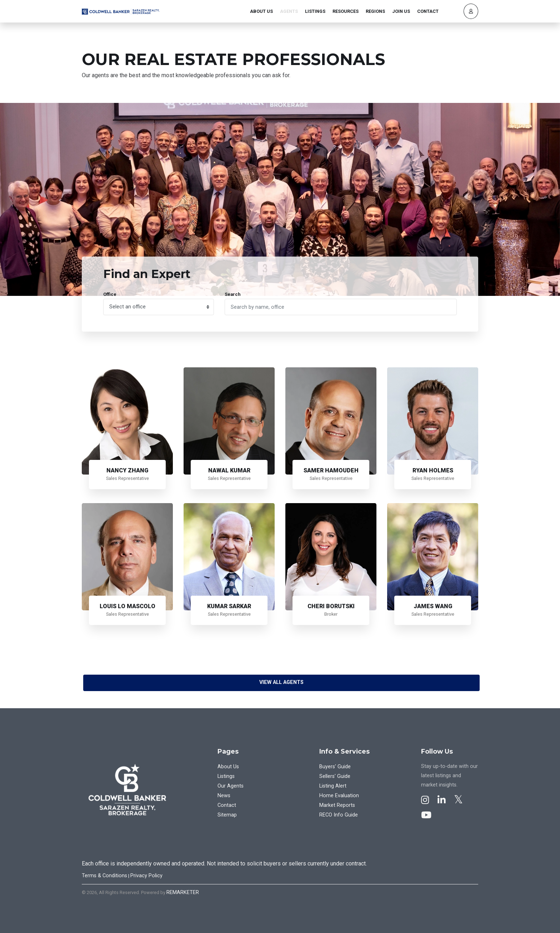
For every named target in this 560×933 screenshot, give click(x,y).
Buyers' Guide (335, 767)
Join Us (401, 11)
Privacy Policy (146, 876)
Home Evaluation (339, 796)
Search (232, 294)
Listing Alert (333, 786)
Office (110, 294)
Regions (375, 11)
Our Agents (231, 786)
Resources (346, 11)
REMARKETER (183, 892)
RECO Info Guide (339, 815)
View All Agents (281, 682)
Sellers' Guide (335, 776)
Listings (315, 11)
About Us (261, 11)
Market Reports (337, 805)
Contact (428, 11)
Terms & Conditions (104, 876)
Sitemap (227, 815)
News (224, 796)
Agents (289, 11)
